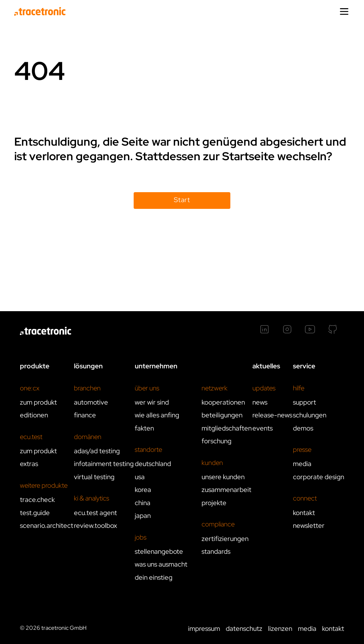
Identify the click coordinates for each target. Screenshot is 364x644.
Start (182, 200)
